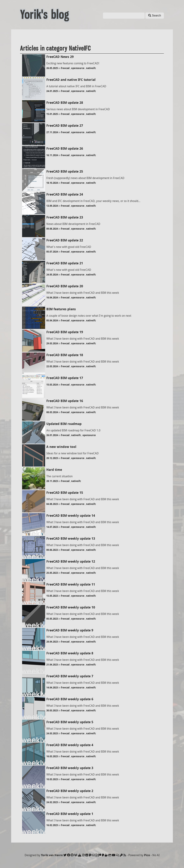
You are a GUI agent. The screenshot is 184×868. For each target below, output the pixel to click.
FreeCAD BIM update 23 (65, 217)
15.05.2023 (52, 596)
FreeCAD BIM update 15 (65, 493)
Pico (147, 855)
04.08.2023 (52, 504)
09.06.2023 (52, 550)
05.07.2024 (52, 252)
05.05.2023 (52, 619)
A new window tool (61, 447)
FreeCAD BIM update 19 (65, 332)
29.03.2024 (52, 343)
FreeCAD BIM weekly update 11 (71, 584)
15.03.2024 (52, 385)
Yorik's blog (45, 15)
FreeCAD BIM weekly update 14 (71, 516)
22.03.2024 (52, 366)
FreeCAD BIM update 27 (65, 126)
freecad (65, 68)
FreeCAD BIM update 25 (65, 171)
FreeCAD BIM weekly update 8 (70, 653)
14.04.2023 (52, 688)
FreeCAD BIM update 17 (65, 378)
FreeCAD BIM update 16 (65, 401)
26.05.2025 (52, 68)
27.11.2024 (52, 132)
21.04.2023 (52, 665)
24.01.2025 (52, 91)
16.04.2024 (52, 298)
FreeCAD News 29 (60, 57)
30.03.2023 (52, 710)
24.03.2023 (52, 733)
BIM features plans (61, 309)
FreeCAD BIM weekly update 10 (71, 607)
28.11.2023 (52, 481)
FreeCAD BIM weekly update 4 (70, 745)
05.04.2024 (52, 320)
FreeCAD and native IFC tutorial (71, 80)
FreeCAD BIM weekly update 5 (70, 722)
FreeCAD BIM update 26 (65, 148)
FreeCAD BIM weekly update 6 (70, 699)
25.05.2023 (52, 573)
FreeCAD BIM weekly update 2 (70, 791)
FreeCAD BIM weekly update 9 (70, 630)
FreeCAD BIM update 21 (65, 263)
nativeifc (91, 68)
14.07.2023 (52, 527)
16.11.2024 (52, 155)
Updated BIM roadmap (64, 424)
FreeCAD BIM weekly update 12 (71, 561)
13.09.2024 (52, 206)
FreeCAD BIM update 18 (65, 355)
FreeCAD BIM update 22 (65, 240)
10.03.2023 (52, 779)
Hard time (54, 470)
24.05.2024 (52, 275)
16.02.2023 (52, 825)
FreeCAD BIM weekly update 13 (71, 538)
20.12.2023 (52, 458)
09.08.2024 (52, 229)
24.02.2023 (52, 802)
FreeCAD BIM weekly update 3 (70, 768)
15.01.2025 (52, 114)
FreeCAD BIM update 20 (65, 286)
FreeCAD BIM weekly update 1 (70, 814)
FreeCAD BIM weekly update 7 (70, 676)
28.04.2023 (52, 642)
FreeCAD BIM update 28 (65, 103)
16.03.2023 (52, 756)
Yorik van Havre (52, 855)
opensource (78, 68)
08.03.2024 (52, 412)
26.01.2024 (52, 435)
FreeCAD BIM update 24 (65, 194)
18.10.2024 (52, 183)
